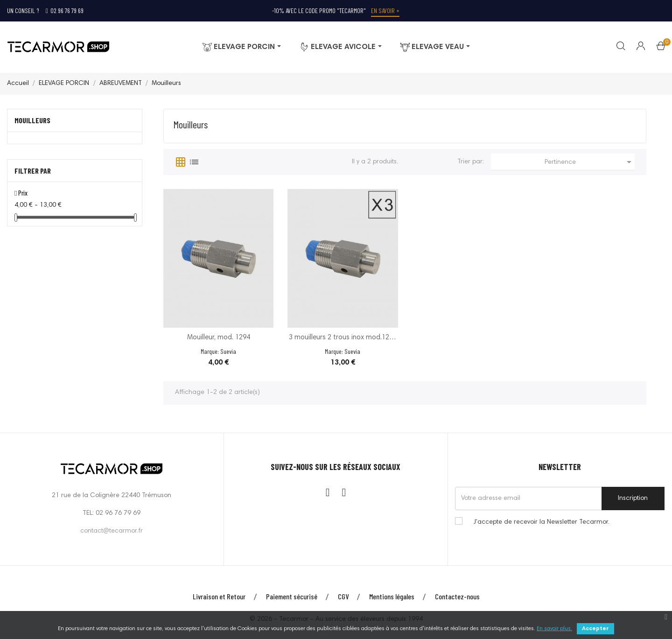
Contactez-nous (457, 596)
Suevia (228, 351)
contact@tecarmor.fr (112, 531)
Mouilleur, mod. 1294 (219, 338)
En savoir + (385, 11)
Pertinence (590, 162)
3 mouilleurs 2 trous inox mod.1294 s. (343, 339)
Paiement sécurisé (292, 596)
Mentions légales (392, 596)
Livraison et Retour (219, 596)
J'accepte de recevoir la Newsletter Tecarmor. (542, 522)
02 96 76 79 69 (65, 11)
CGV (343, 596)
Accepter (595, 629)
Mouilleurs (32, 120)
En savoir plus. (554, 629)
